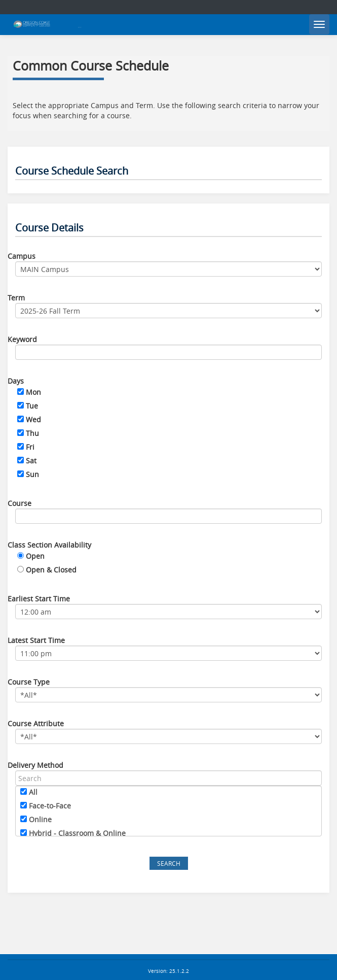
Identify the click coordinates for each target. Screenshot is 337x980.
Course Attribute (36, 723)
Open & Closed (51, 570)
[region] (168, 811)
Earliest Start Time (39, 599)
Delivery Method (35, 765)
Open (35, 556)
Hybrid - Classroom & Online (77, 833)
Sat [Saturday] (31, 461)
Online (40, 819)
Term (16, 298)
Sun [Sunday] (32, 474)
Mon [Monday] (33, 392)
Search (169, 863)
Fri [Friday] (30, 447)
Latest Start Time (36, 640)
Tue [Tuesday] (32, 406)
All (33, 792)
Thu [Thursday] (32, 433)
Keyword (22, 339)
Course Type (29, 682)
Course (20, 503)
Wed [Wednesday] (33, 419)
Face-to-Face (50, 806)
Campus (22, 256)
